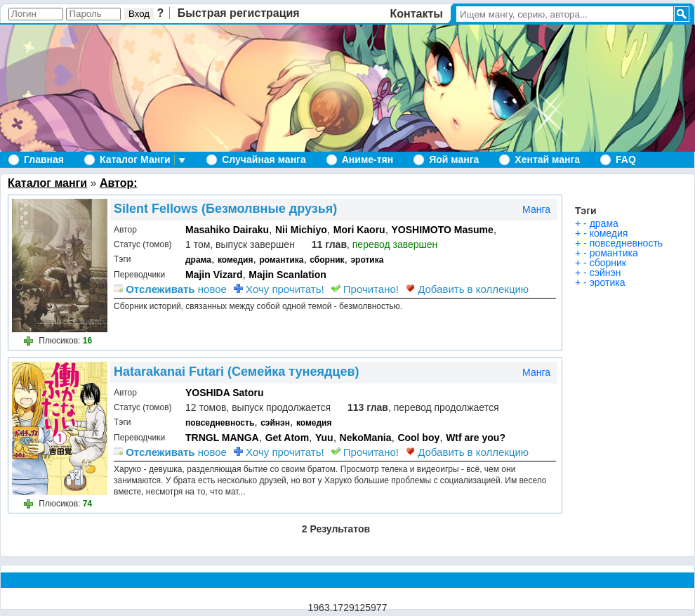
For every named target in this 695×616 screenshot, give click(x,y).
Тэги (586, 211)
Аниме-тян (368, 159)
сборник (327, 260)
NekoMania (366, 438)
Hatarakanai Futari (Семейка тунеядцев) (236, 372)
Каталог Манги (135, 159)
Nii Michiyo (301, 230)
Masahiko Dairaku (227, 230)
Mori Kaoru (359, 230)
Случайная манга (264, 159)
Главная (44, 159)
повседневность (220, 423)
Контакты (417, 14)
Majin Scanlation (287, 275)
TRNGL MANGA (222, 438)
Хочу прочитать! (279, 289)
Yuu (324, 438)
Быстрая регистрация (239, 13)
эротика (367, 260)
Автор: (119, 183)
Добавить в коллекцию (467, 289)
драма (198, 260)
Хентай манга (547, 159)
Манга (536, 209)
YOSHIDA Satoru (225, 393)
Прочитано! (365, 289)
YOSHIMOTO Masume (443, 230)
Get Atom (287, 438)
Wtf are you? (476, 438)
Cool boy (418, 438)
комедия (236, 260)
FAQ (626, 159)
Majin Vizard (214, 275)
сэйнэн (275, 423)
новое (170, 289)
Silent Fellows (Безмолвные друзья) (225, 209)
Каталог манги (47, 183)
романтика (281, 260)
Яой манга (454, 159)
